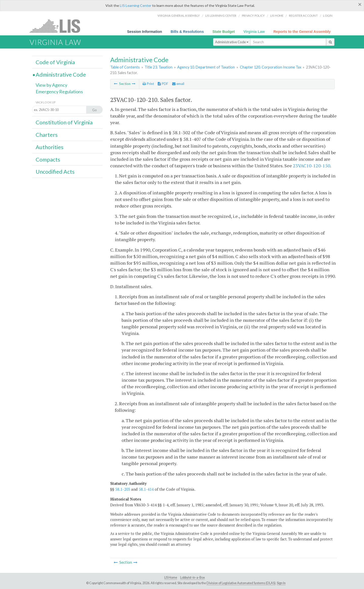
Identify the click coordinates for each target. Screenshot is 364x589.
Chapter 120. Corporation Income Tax (271, 67)
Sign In (281, 583)
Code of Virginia (55, 62)
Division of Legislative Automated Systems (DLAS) (241, 583)
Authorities (50, 147)
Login (328, 16)
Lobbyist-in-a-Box (192, 577)
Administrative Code (232, 42)
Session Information (145, 32)
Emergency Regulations (59, 92)
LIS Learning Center (136, 5)
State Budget (224, 32)
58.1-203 (123, 489)
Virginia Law (254, 32)
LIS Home (171, 577)
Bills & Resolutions (187, 32)
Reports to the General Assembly (302, 32)
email (178, 84)
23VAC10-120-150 (312, 166)
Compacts (48, 160)
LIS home (277, 16)
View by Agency (51, 85)
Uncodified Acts (55, 172)
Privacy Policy (253, 16)
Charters (47, 135)
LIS (58, 26)
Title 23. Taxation (158, 67)
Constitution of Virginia (64, 122)
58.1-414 (146, 489)
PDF (163, 84)
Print (148, 84)
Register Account (303, 16)
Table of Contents (125, 67)
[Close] (360, 4)
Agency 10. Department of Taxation (206, 67)
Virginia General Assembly (179, 16)
